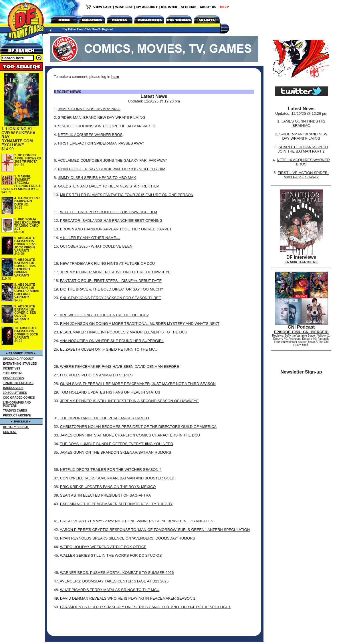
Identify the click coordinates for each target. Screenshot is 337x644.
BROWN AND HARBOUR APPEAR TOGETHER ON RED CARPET (116, 229)
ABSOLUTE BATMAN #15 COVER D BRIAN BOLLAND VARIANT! (27, 291)
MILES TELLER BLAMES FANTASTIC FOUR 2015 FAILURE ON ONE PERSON (127, 195)
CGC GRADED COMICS (19, 398)
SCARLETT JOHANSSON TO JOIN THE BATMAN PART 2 (106, 126)
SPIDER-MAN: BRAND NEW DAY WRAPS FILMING (101, 117)
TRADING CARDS (15, 411)
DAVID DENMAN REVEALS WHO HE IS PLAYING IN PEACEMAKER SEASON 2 (128, 598)
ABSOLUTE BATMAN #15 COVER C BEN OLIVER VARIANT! (25, 313)
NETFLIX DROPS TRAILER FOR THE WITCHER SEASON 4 (111, 470)
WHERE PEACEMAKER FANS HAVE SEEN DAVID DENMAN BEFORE (120, 367)
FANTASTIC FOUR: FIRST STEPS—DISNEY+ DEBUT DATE (111, 281)
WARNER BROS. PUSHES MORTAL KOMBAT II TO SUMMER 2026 (117, 573)
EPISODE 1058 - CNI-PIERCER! (301, 332)
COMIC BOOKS (14, 378)
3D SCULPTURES (15, 393)
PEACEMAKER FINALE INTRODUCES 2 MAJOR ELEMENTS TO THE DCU (124, 332)
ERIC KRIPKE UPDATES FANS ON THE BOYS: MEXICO (108, 487)
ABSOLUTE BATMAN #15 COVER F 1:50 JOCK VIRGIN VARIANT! (25, 244)
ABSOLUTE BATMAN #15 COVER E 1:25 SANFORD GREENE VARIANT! (25, 267)
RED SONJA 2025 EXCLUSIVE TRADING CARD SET (27, 224)
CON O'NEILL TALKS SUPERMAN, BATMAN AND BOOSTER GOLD (117, 478)
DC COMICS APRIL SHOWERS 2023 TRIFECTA (28, 158)
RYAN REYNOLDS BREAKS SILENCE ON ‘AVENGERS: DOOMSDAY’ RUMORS (128, 538)
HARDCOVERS (13, 388)
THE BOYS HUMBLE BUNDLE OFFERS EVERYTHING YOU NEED (116, 444)
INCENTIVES (12, 369)
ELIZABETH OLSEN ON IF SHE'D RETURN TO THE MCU (109, 349)
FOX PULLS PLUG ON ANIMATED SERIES (96, 375)
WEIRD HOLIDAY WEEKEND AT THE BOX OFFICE (103, 547)
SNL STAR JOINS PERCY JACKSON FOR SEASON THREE (111, 298)
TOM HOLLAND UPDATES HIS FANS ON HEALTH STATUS (110, 392)
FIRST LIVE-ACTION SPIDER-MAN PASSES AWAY (101, 143)
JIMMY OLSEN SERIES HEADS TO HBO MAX (97, 178)
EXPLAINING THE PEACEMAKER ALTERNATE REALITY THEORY (116, 504)
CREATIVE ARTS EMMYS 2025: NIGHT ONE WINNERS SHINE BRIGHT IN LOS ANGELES (137, 521)
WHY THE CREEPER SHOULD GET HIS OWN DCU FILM (109, 212)
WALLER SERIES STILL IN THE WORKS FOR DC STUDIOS (111, 555)
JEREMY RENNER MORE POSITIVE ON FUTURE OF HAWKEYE (115, 272)
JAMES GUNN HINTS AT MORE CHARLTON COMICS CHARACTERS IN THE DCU (130, 435)
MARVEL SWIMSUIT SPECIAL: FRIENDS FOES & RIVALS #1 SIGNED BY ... (21, 183)
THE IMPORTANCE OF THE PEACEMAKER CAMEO (104, 418)
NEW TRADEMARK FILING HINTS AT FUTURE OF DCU (108, 263)
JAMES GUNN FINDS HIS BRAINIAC (89, 109)
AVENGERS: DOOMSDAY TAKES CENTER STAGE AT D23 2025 (114, 581)
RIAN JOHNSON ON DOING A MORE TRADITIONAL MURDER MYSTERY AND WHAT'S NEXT (140, 324)
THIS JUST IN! (13, 373)
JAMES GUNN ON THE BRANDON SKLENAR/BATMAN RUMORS (116, 452)
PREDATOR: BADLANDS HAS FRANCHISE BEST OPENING (111, 221)
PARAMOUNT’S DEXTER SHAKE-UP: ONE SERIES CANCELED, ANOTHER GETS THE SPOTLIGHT (145, 607)
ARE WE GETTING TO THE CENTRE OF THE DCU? (104, 315)
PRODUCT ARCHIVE (17, 415)
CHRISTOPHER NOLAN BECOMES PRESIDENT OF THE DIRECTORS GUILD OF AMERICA (138, 427)
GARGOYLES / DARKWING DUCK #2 (27, 201)
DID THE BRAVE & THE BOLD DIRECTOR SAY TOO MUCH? (112, 289)
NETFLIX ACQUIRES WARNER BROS (90, 135)
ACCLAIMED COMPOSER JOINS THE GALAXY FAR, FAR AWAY (113, 160)
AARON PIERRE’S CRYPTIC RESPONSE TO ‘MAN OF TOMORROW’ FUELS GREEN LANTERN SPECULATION (155, 530)
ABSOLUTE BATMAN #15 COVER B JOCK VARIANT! (26, 333)
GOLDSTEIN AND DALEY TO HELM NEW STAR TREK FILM (109, 186)
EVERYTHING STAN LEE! (20, 364)
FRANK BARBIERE (301, 262)
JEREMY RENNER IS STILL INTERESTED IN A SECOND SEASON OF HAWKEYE (129, 401)
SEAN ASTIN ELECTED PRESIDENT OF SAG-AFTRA (106, 495)
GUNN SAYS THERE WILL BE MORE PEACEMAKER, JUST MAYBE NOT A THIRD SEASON (138, 384)
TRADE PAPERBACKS (18, 383)
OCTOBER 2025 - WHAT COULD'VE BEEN (96, 246)
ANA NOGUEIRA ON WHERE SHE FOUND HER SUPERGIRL (112, 341)
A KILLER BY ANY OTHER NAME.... (90, 238)
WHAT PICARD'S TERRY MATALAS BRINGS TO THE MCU (110, 590)
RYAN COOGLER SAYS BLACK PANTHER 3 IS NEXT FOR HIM (111, 169)
